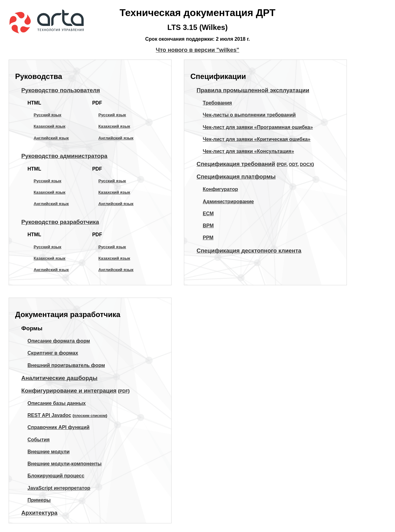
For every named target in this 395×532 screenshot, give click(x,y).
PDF (282, 164)
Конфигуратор (220, 189)
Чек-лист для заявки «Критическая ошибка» (257, 139)
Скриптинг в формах (53, 353)
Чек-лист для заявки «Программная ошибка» (258, 127)
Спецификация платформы (236, 177)
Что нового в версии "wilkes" (197, 50)
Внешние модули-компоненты (64, 464)
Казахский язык (50, 126)
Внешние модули (49, 452)
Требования (217, 103)
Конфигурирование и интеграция (69, 391)
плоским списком (90, 416)
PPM (208, 238)
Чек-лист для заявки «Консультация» (248, 151)
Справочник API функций (58, 427)
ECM (208, 214)
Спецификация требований (236, 164)
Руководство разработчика (60, 222)
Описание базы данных (57, 403)
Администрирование (228, 202)
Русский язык (48, 115)
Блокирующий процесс (56, 476)
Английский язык (51, 138)
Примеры (39, 500)
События (39, 440)
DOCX (306, 164)
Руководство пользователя (61, 90)
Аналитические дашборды (59, 378)
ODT (293, 164)
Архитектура (39, 513)
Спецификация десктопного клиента (249, 251)
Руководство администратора (64, 156)
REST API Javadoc (49, 415)
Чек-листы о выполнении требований (249, 115)
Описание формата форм (59, 341)
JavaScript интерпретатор (59, 488)
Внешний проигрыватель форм (66, 365)
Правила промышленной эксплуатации (253, 90)
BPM (208, 226)
